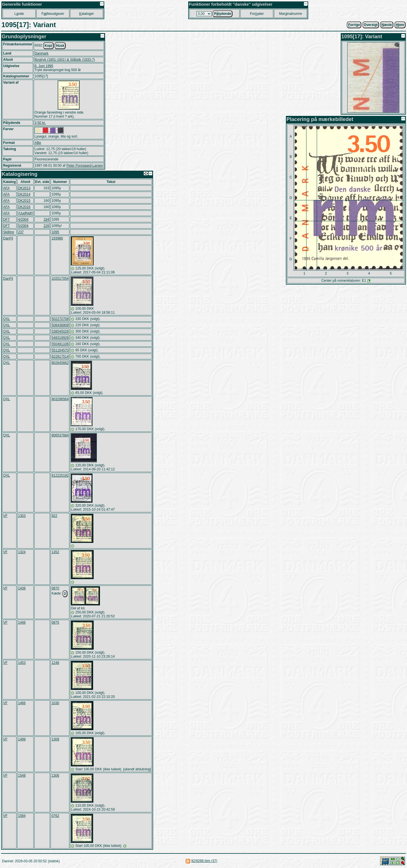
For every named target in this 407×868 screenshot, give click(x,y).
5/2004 (23, 226)
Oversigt (371, 25)
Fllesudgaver (53, 14)
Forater (257, 14)
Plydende (222, 14)
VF (5, 516)
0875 (55, 623)
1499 (22, 739)
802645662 (60, 363)
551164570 (60, 350)
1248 (55, 663)
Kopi (48, 46)
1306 (55, 776)
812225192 (60, 476)
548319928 (60, 338)
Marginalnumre (290, 14)
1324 (22, 552)
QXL (7, 319)
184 (46, 219)
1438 (22, 588)
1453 (22, 663)
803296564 (60, 399)
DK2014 (24, 194)
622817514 (60, 357)
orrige (354, 25)
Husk (60, 46)
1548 (22, 776)
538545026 (60, 331)
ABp (38, 143)
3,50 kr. (40, 123)
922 (54, 516)
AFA (6, 188)
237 (21, 232)
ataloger (86, 14)
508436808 (60, 325)
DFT (6, 219)
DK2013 (24, 188)
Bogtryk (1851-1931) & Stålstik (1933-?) (65, 60)
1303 (22, 516)
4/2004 (23, 219)
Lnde (19, 14)
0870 (55, 588)
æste (387, 25)
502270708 (60, 319)
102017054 (60, 279)
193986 (57, 238)
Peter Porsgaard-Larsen (85, 166)
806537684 (60, 435)
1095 (55, 232)
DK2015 (24, 201)
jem (400, 25)
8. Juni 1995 (44, 66)
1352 (55, 552)
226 (46, 226)
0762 (55, 816)
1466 (22, 703)
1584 (22, 816)
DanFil (8, 238)
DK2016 (24, 207)
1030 (55, 703)
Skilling (9, 232)
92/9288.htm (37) (204, 861)
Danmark (42, 53)
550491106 (60, 344)
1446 (22, 623)
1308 (55, 739)
